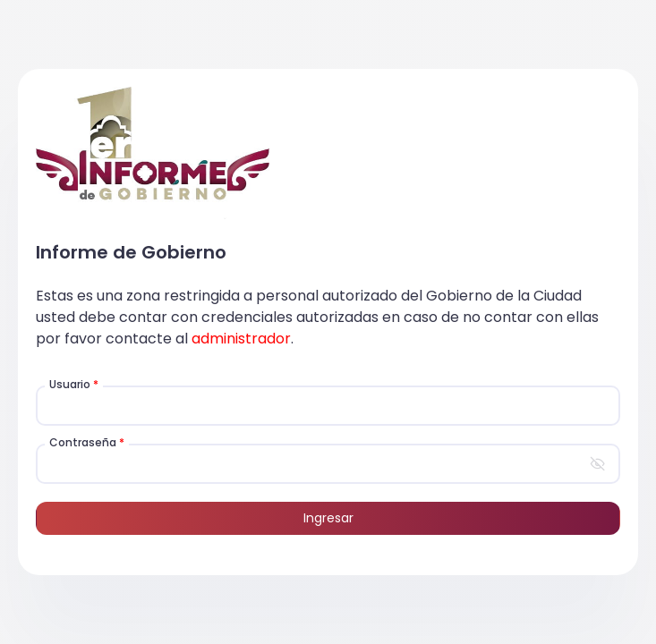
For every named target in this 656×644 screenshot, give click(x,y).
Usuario (74, 384)
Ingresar (328, 518)
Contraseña (87, 442)
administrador (241, 339)
